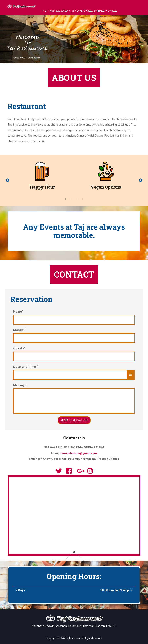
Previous (8, 180)
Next (140, 180)
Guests (19, 348)
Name (18, 311)
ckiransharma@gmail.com (79, 453)
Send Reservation (74, 420)
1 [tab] (65, 199)
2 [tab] (71, 199)
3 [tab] (77, 199)
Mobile (20, 330)
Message (20, 385)
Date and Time (26, 367)
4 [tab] (83, 199)
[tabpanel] (42, 177)
